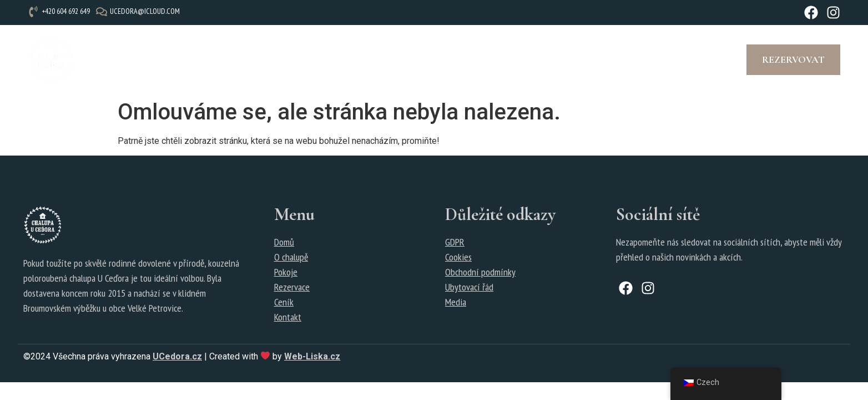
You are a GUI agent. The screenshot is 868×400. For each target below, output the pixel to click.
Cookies (458, 257)
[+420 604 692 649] (60, 11)
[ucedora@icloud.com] (139, 11)
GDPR (455, 242)
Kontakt (544, 59)
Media (456, 302)
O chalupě (158, 59)
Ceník (259, 59)
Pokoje (215, 59)
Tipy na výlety (470, 59)
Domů (284, 242)
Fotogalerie (385, 59)
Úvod (105, 59)
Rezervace (313, 59)
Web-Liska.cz (312, 356)
